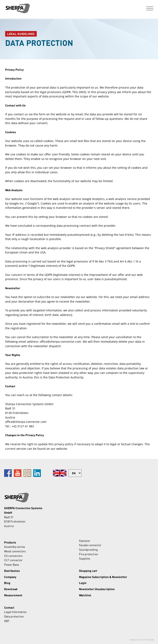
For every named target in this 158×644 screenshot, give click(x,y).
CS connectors (13, 556)
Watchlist (85, 595)
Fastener (85, 541)
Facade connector (90, 545)
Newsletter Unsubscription (97, 589)
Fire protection (88, 554)
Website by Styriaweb (142, 640)
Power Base (12, 564)
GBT (7, 621)
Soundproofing (88, 549)
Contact (9, 607)
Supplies (85, 558)
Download (11, 589)
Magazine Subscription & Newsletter (103, 577)
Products (10, 542)
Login (83, 583)
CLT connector (13, 560)
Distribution (12, 571)
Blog (7, 583)
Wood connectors (15, 551)
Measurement (13, 595)
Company (10, 577)
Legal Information (15, 612)
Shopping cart (88, 571)
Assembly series (15, 547)
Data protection (14, 616)
